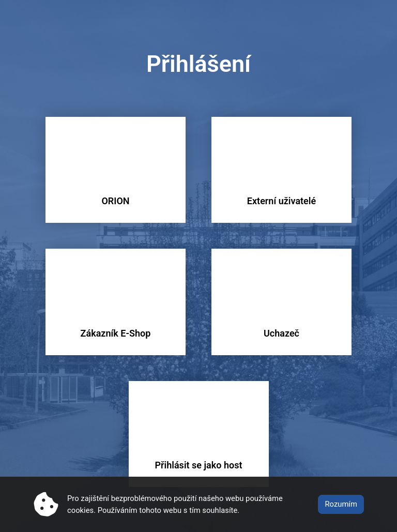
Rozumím (341, 504)
